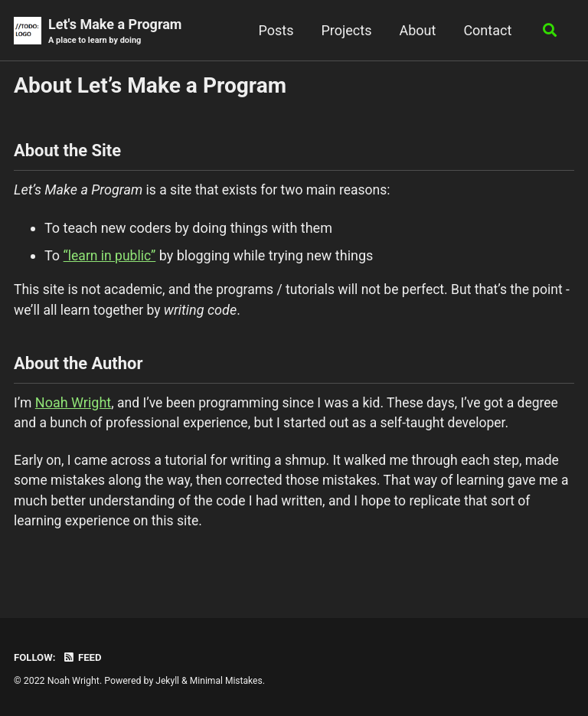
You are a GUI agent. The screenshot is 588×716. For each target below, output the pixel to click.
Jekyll (168, 681)
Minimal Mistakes (228, 681)
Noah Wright (74, 406)
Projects (345, 30)
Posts (274, 30)
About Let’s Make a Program (150, 86)
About (416, 30)
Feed (83, 657)
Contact (486, 30)
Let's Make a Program (115, 32)
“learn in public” (111, 258)
